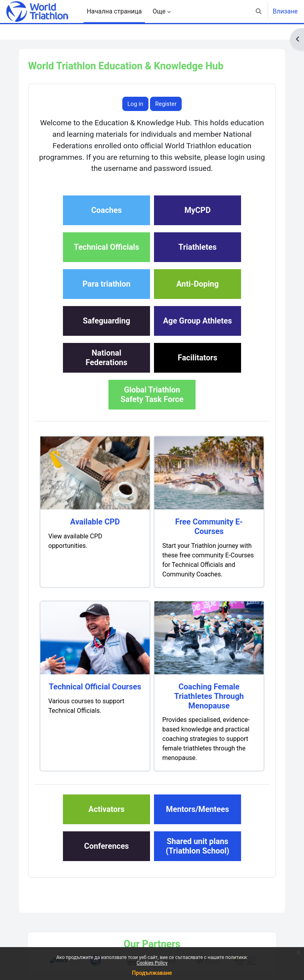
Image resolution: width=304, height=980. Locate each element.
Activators (106, 809)
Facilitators (198, 358)
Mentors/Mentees (197, 809)
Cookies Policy (152, 963)
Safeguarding (106, 321)
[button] (259, 11)
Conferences (106, 846)
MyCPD (198, 210)
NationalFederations (106, 358)
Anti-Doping (198, 284)
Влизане (285, 11)
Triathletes (198, 247)
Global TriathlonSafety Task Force (152, 395)
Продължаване (152, 973)
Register (166, 104)
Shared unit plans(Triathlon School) (198, 846)
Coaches (106, 210)
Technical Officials (106, 247)
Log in (135, 104)
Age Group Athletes (198, 321)
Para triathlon (106, 284)
